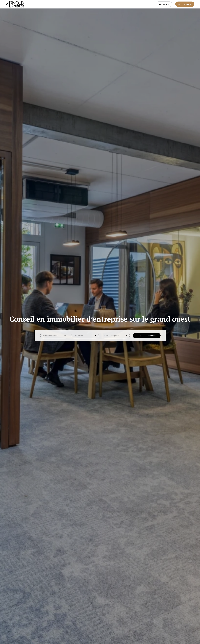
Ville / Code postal (112, 336)
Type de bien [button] (78, 336)
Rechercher (147, 336)
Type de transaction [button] (50, 336)
